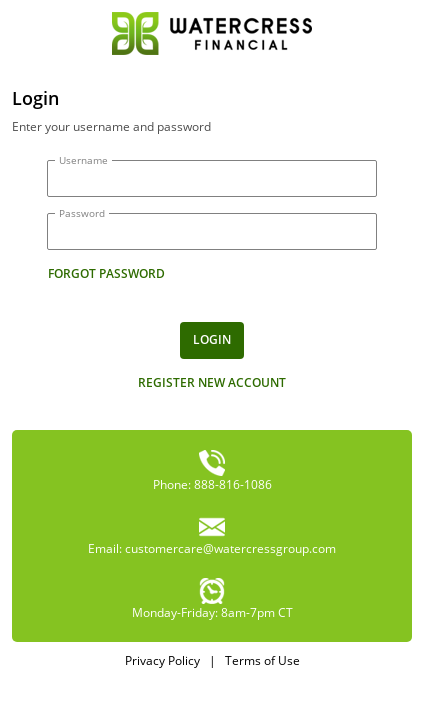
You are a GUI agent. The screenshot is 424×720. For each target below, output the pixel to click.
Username (83, 160)
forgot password (106, 274)
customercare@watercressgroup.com (230, 548)
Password (82, 213)
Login (212, 339)
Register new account (212, 383)
